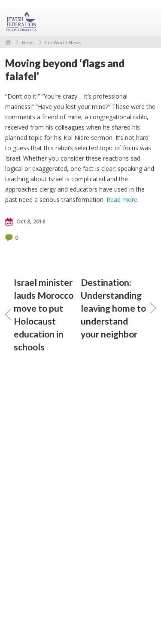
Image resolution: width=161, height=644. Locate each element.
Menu (146, 18)
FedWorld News (63, 42)
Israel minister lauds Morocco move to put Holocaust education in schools (39, 314)
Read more (122, 200)
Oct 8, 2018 (25, 222)
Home (8, 42)
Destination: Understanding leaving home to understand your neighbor (118, 308)
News (28, 42)
